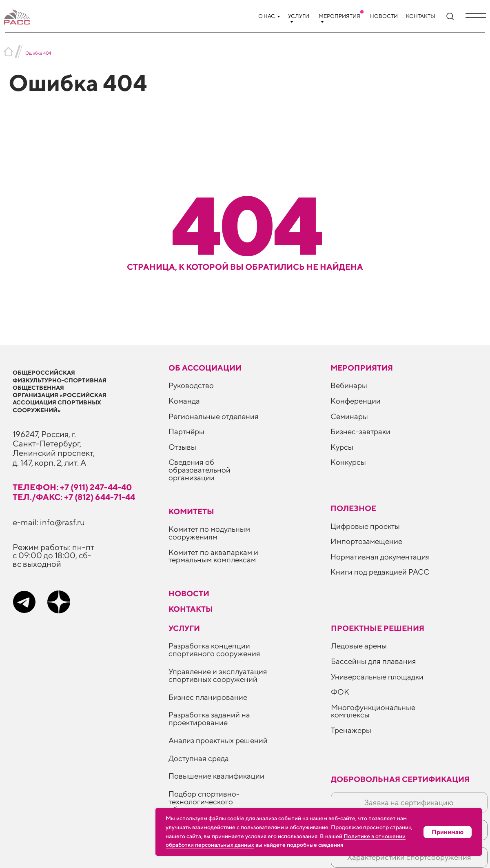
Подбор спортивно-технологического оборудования (204, 801)
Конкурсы (348, 462)
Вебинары (349, 385)
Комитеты (191, 511)
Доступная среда (199, 758)
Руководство (191, 385)
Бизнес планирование (208, 697)
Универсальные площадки (377, 677)
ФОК (340, 692)
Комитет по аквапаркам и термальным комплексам (213, 556)
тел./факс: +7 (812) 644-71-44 (74, 497)
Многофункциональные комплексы (373, 711)
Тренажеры (351, 730)
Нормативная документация (380, 557)
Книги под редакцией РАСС (380, 572)
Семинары (349, 416)
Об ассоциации (205, 368)
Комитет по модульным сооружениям (209, 533)
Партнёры (186, 431)
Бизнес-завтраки (360, 431)
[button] (476, 16)
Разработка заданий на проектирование (209, 718)
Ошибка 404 (38, 53)
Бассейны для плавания (374, 661)
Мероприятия (339, 16)
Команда (184, 401)
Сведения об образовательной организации (200, 470)
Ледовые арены (359, 646)
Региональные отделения (214, 416)
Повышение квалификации (216, 776)
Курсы (342, 447)
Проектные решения (378, 628)
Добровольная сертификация (400, 779)
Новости (384, 16)
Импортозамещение (366, 541)
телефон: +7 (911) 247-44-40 (72, 487)
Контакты (421, 16)
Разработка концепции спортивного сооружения (214, 649)
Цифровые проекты (365, 526)
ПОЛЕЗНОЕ (353, 508)
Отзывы (182, 447)
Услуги (299, 16)
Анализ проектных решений (218, 740)
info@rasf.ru (62, 522)
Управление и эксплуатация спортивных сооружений (218, 675)
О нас (267, 16)
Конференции (356, 401)
